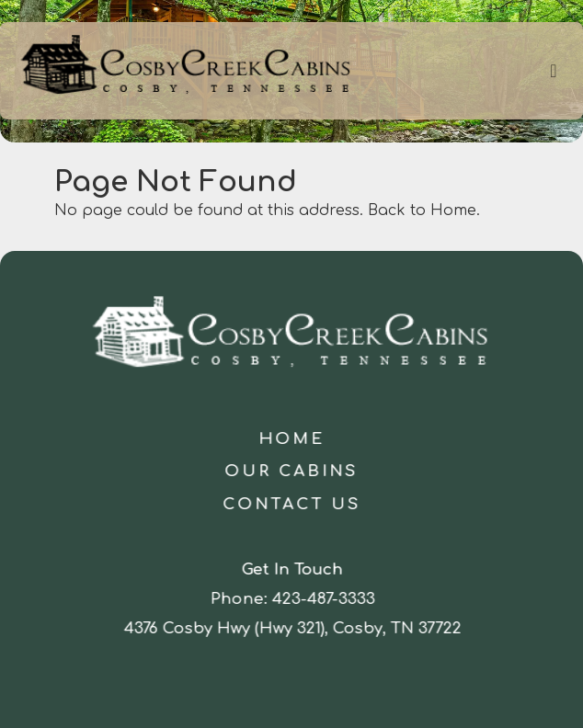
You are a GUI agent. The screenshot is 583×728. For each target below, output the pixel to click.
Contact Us (291, 504)
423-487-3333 (325, 599)
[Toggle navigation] (554, 71)
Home (291, 439)
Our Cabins (292, 471)
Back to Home (422, 210)
